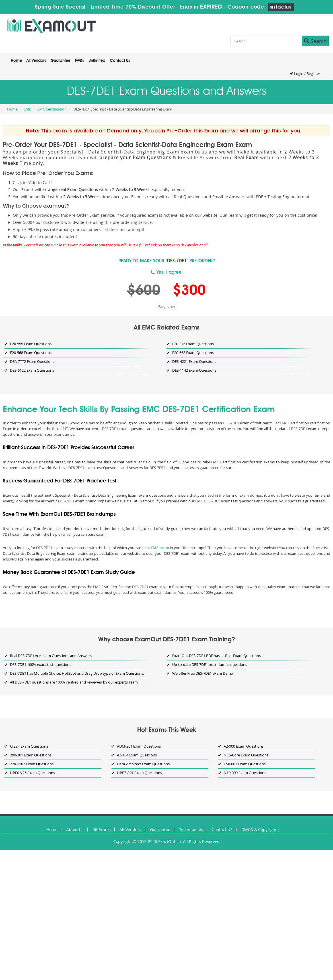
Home (16, 61)
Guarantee (60, 61)
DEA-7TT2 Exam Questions (32, 361)
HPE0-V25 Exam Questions (32, 773)
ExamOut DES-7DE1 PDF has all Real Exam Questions (216, 656)
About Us (75, 829)
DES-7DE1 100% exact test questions (41, 664)
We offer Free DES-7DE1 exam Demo (203, 673)
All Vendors (36, 61)
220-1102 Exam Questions (32, 764)
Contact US (222, 829)
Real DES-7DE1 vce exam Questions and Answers (51, 656)
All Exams (102, 829)
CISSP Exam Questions (29, 746)
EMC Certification (52, 109)
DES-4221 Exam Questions (194, 361)
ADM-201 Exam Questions (139, 746)
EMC (27, 109)
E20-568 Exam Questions (31, 353)
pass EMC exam (156, 548)
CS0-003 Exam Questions (245, 764)
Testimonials (191, 829)
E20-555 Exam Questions (31, 344)
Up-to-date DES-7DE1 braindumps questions (210, 664)
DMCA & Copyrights (260, 829)
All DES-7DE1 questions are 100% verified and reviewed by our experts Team (74, 682)
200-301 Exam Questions (31, 755)
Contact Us (120, 61)
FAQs (79, 61)
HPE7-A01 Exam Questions (139, 773)
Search (315, 41)
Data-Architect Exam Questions (143, 764)
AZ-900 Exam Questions (244, 746)
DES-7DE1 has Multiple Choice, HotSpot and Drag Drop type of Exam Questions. (77, 673)
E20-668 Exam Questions (193, 353)
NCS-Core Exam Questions (246, 755)
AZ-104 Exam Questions (137, 755)
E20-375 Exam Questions (193, 344)
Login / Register (305, 73)
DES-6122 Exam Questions (32, 370)
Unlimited (97, 61)
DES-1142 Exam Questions (194, 370)
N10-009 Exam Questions (245, 773)
